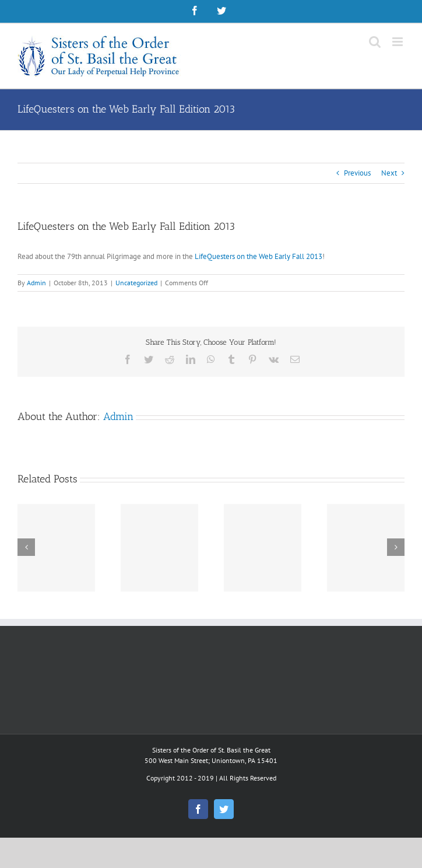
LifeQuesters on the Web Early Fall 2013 (259, 256)
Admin (36, 283)
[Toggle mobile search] (375, 42)
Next (389, 173)
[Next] (396, 547)
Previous (357, 173)
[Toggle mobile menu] (398, 42)
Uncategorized (136, 283)
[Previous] (26, 547)
